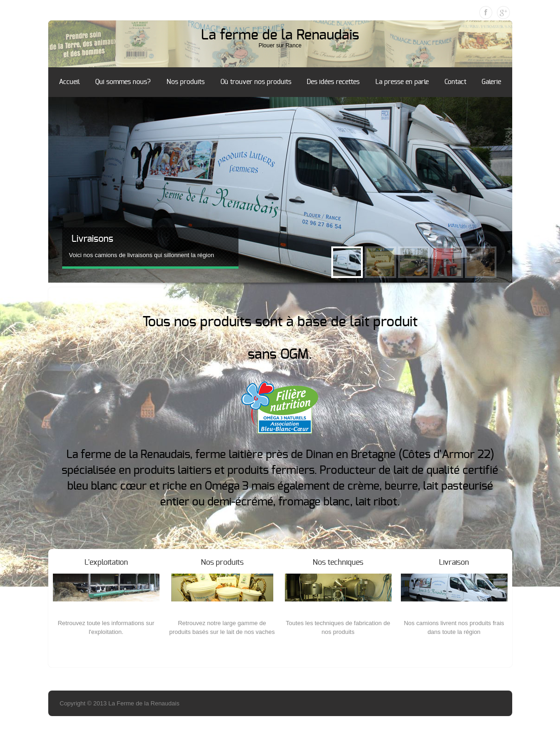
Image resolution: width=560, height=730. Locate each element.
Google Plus (503, 13)
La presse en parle (402, 82)
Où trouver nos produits (256, 82)
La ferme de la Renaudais (280, 35)
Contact (455, 82)
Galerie (491, 82)
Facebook (486, 13)
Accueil (69, 82)
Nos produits (186, 82)
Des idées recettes (333, 82)
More (106, 650)
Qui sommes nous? (123, 82)
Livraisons (92, 239)
